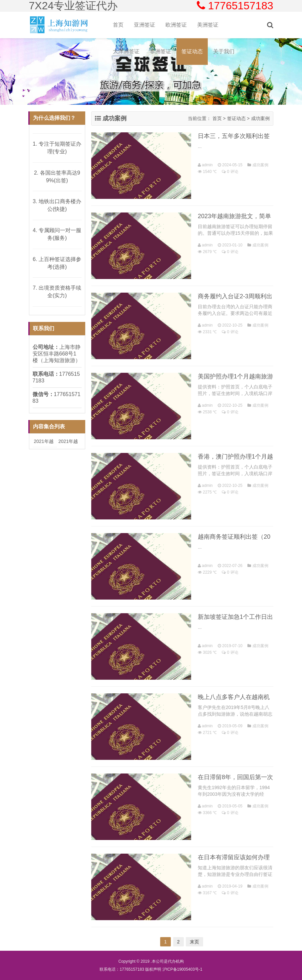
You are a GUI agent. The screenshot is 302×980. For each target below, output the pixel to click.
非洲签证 (160, 51)
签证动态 (192, 51)
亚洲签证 (145, 25)
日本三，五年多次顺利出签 (234, 136)
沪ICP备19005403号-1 (182, 969)
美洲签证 (208, 25)
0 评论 (233, 172)
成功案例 (260, 118)
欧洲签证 (176, 25)
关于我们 (224, 51)
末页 (194, 942)
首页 (118, 25)
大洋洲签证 (126, 51)
